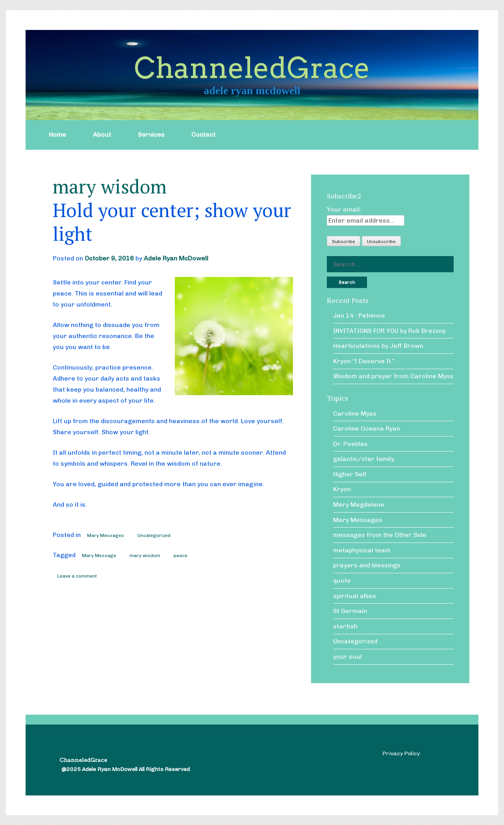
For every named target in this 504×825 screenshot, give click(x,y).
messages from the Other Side (380, 535)
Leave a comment (77, 576)
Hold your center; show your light (172, 222)
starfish (345, 626)
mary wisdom (145, 556)
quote (342, 581)
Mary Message (99, 556)
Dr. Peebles (350, 444)
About (102, 135)
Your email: (344, 209)
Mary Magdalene (359, 504)
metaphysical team (362, 550)
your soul (347, 657)
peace (181, 556)
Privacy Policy (401, 753)
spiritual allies (355, 596)
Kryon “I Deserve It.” (364, 361)
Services (151, 135)
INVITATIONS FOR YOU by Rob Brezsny (389, 331)
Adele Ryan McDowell (176, 258)
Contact (203, 135)
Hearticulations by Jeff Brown (378, 346)
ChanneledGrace (252, 68)
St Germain (350, 611)
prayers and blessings (367, 565)
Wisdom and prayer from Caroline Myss (393, 376)
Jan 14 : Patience (359, 315)
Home (57, 135)
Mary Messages (106, 535)
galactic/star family (364, 459)
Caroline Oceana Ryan (367, 428)
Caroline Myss (355, 413)
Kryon (342, 489)
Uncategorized (154, 535)
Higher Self (350, 474)
